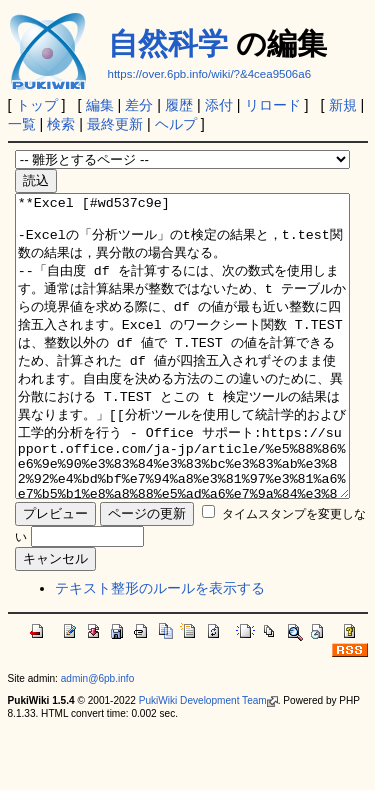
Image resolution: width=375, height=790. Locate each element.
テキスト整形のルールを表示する (160, 648)
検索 (61, 124)
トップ (37, 105)
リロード (273, 105)
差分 (139, 105)
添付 (219, 105)
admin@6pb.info (98, 738)
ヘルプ (176, 124)
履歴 (179, 105)
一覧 (22, 124)
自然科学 (168, 43)
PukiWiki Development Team (208, 760)
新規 (343, 105)
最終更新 (115, 124)
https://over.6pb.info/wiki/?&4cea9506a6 (210, 74)
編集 (100, 105)
